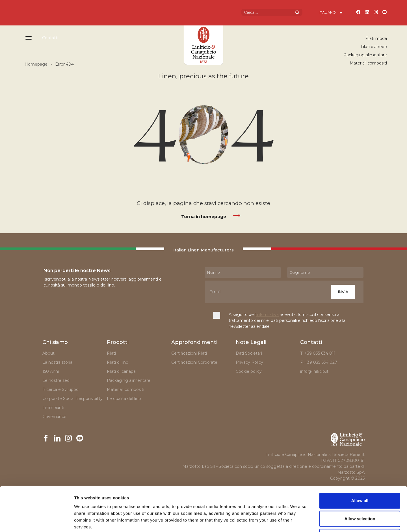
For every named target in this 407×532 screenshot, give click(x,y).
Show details (297, 521)
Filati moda (376, 38)
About (48, 353)
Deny (360, 495)
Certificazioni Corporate (195, 362)
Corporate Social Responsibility (72, 399)
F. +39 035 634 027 (319, 362)
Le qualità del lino (124, 399)
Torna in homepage (204, 217)
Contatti (50, 38)
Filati (111, 353)
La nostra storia (57, 362)
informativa (268, 315)
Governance (54, 417)
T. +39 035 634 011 (318, 353)
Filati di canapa (121, 371)
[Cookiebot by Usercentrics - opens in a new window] (37, 521)
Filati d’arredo (374, 47)
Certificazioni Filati (189, 353)
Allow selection (360, 477)
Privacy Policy (249, 362)
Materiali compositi (368, 63)
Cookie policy (249, 371)
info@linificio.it (314, 371)
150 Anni (51, 371)
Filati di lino (118, 362)
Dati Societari (249, 353)
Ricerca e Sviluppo (60, 389)
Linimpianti (53, 408)
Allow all (360, 459)
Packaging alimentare (365, 55)
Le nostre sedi (56, 380)
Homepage (36, 64)
